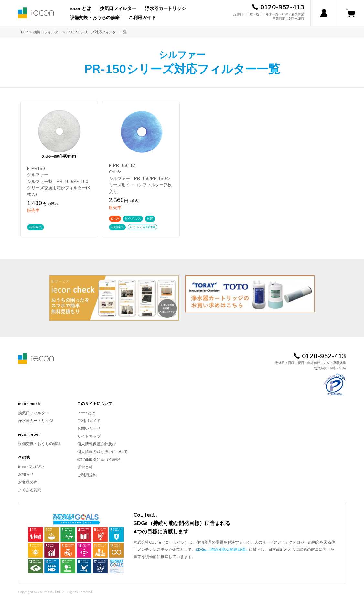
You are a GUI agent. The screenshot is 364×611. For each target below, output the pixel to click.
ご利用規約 (87, 475)
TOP (24, 32)
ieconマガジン (31, 467)
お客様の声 (28, 482)
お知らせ (26, 474)
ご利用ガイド (142, 17)
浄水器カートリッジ (166, 8)
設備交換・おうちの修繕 (95, 17)
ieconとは (80, 8)
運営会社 (85, 467)
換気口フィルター (118, 8)
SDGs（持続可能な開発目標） (222, 549)
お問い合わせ (89, 428)
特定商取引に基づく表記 (99, 459)
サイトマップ (89, 436)
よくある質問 (30, 490)
